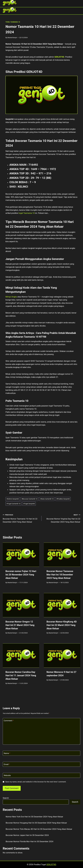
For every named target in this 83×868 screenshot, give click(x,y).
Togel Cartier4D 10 (13, 504)
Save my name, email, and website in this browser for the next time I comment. (36, 782)
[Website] (41, 775)
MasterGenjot (12, 37)
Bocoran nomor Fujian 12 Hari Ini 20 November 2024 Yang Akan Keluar (21, 575)
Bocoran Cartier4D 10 (29, 499)
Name (7, 753)
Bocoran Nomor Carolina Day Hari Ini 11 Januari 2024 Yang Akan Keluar (21, 675)
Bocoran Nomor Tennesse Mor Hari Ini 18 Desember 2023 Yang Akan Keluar (60, 575)
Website (7, 775)
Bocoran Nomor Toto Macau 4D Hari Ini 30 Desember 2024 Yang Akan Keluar (39, 829)
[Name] (41, 753)
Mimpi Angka (11, 297)
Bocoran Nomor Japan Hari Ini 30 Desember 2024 (27, 835)
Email (7, 764)
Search (6, 798)
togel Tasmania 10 (27, 213)
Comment (9, 721)
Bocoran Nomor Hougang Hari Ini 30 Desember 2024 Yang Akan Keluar (36, 823)
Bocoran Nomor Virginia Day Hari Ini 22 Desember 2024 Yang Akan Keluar (62, 518)
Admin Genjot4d (13, 499)
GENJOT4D (59, 57)
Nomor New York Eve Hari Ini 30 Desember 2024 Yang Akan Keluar (34, 817)
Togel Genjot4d (29, 504)
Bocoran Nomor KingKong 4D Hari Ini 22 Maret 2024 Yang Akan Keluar (62, 625)
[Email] (41, 764)
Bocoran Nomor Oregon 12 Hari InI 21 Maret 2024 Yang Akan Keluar (20, 625)
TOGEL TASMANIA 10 (13, 22)
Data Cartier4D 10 (47, 499)
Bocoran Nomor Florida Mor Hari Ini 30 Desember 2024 (30, 841)
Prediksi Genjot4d (63, 499)
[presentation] (21, 555)
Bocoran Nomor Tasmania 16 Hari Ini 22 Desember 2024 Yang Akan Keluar (21, 518)
